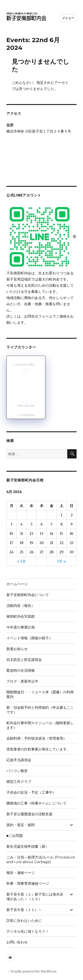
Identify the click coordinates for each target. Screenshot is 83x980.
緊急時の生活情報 (21, 670)
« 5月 (21, 561)
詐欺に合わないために (26, 921)
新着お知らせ (17, 649)
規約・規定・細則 (21, 825)
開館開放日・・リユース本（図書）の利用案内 (40, 694)
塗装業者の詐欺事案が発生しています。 (38, 749)
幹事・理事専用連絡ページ (28, 884)
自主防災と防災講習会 (24, 660)
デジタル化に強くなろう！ (28, 931)
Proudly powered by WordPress (33, 972)
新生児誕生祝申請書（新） (28, 846)
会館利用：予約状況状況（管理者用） (37, 738)
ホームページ (17, 584)
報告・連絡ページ (21, 873)
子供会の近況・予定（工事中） (31, 792)
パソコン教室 (17, 771)
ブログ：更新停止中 (22, 681)
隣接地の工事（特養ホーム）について (37, 803)
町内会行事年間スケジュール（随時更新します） (40, 725)
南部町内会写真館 (22, 616)
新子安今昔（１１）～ (24, 910)
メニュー (68, 18)
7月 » (61, 561)
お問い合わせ (17, 942)
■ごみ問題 (15, 836)
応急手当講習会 (19, 760)
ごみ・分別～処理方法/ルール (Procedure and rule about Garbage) (41, 860)
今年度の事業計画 (21, 627)
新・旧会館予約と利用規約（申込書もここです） (40, 710)
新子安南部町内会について (28, 595)
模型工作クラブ (19, 782)
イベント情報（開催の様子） (29, 638)
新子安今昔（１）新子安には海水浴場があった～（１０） (35, 897)
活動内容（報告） (21, 606)
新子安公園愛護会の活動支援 (29, 814)
